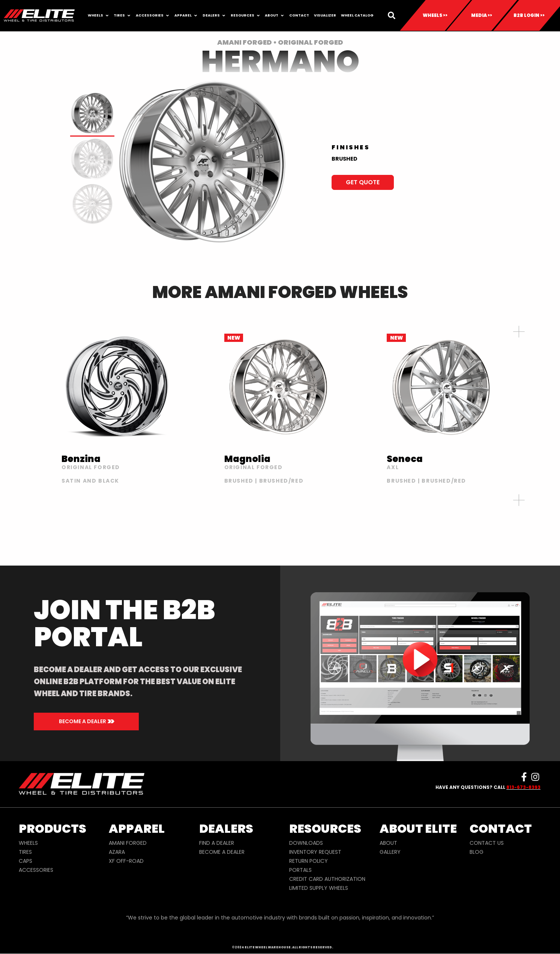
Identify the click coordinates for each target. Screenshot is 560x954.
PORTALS (300, 870)
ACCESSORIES (36, 870)
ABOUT (388, 843)
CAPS (26, 861)
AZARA (117, 852)
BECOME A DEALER (222, 852)
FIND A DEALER (217, 843)
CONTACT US (487, 843)
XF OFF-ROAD (126, 861)
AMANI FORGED (128, 843)
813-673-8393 (523, 787)
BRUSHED (345, 159)
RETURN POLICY (309, 861)
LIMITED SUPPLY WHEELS (319, 888)
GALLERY (390, 852)
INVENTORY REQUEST (315, 852)
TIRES (25, 852)
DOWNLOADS (306, 843)
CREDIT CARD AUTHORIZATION (327, 879)
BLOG (477, 852)
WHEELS (28, 843)
